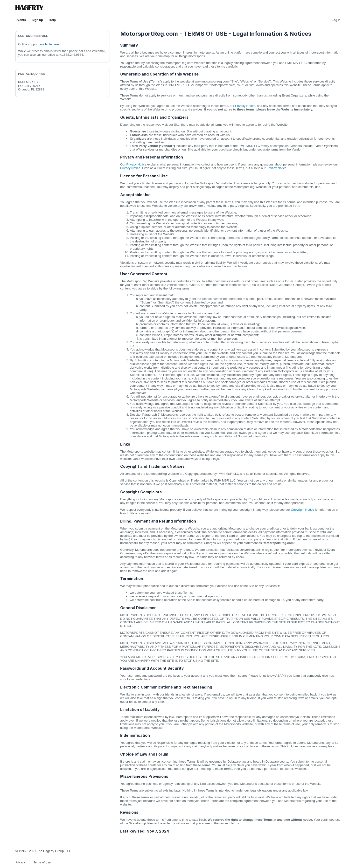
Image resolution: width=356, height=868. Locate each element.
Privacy (20, 862)
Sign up (37, 20)
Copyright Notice (302, 510)
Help (52, 20)
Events (21, 20)
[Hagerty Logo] (30, 10)
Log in (336, 20)
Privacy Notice (245, 106)
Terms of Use (42, 862)
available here (49, 44)
